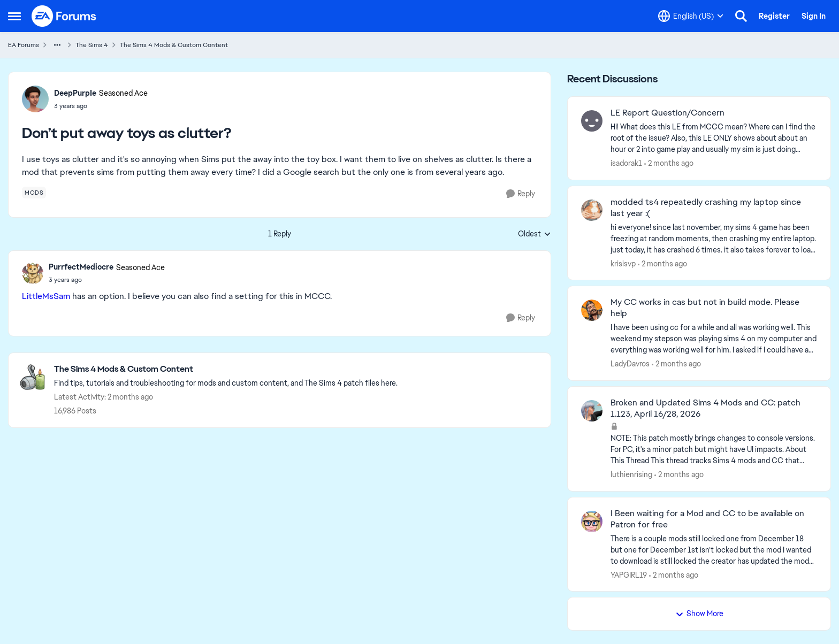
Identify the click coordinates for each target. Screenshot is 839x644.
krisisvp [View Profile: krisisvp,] (623, 263)
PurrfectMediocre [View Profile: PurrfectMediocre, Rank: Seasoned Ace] (81, 267)
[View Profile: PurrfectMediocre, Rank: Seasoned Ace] (33, 273)
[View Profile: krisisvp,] (592, 210)
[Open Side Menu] (14, 16)
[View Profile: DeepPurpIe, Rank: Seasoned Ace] (35, 99)
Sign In (814, 16)
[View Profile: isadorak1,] (592, 121)
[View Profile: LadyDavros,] (592, 310)
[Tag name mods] (34, 193)
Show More (699, 614)
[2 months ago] (669, 163)
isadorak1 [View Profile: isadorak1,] (626, 163)
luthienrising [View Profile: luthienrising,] (631, 474)
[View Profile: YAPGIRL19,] (592, 522)
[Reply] (521, 194)
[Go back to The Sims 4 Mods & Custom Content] (226, 369)
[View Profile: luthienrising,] (592, 411)
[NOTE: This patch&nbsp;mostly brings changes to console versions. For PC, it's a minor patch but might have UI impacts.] (714, 450)
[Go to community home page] (64, 16)
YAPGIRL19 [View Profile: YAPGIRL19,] (629, 574)
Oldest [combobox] (535, 234)
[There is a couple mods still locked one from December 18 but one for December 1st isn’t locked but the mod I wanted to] (714, 550)
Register (774, 16)
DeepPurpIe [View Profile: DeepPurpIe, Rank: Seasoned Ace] (75, 93)
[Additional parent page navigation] (57, 45)
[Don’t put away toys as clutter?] (107, 280)
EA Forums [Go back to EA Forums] (24, 45)
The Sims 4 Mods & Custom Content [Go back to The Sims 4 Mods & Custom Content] (174, 45)
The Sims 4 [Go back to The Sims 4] (92, 45)
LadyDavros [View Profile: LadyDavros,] (630, 364)
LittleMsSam (46, 296)
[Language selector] (691, 16)
